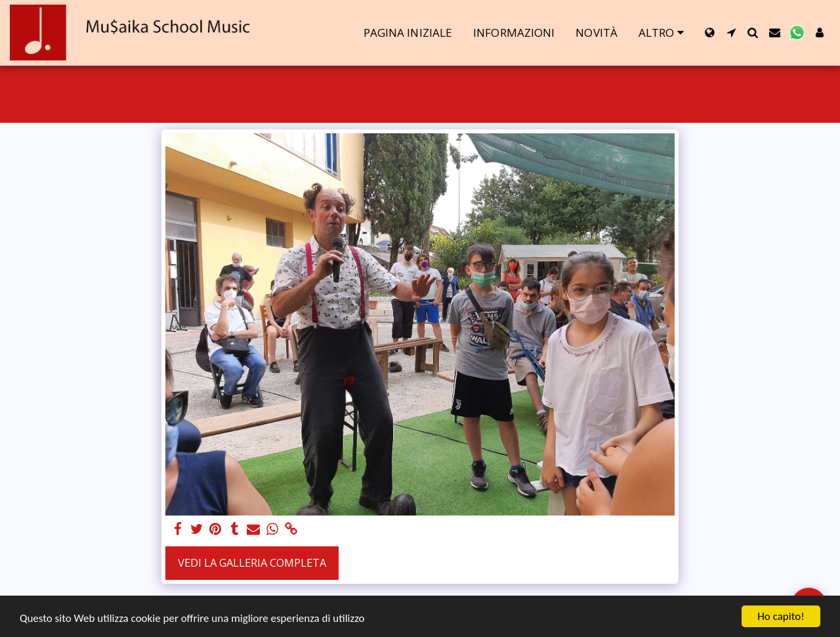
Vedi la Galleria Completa (252, 562)
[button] (731, 33)
